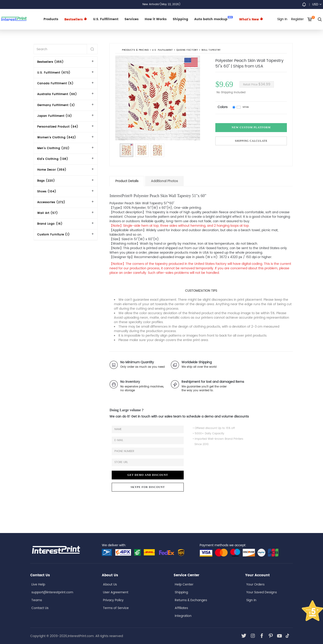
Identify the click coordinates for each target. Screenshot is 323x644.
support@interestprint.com (52, 592)
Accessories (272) (51, 202)
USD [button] (317, 4)
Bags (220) (46, 181)
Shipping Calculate (251, 141)
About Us (110, 584)
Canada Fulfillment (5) (55, 84)
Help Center (184, 584)
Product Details (127, 181)
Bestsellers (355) (50, 62)
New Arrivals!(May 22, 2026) (161, 4)
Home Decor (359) (52, 170)
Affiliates (181, 608)
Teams (37, 600)
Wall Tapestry (211, 50)
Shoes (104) (47, 192)
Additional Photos (164, 181)
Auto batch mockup (214, 19)
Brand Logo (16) (50, 224)
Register (297, 19)
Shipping (180, 19)
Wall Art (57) (48, 213)
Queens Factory (187, 50)
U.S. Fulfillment (106, 19)
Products (51, 19)
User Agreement (116, 592)
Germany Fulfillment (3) (56, 105)
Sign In (251, 600)
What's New (251, 19)
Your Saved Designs (262, 592)
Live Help (38, 584)
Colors (223, 107)
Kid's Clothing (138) (53, 159)
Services (132, 19)
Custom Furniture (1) (53, 235)
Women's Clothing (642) (57, 138)
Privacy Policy (113, 600)
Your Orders (255, 584)
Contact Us (40, 608)
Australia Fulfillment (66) (57, 94)
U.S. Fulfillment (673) (54, 73)
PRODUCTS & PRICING (135, 50)
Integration (183, 616)
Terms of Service (116, 608)
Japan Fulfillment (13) (55, 116)
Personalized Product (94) (58, 127)
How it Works (156, 19)
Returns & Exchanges (191, 600)
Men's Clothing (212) (53, 148)
